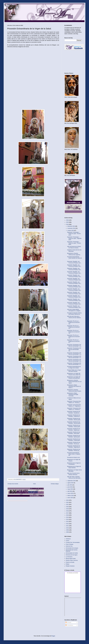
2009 (68, 530)
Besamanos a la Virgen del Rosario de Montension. (74, 377)
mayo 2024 (70, 489)
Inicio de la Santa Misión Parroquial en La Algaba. (74, 310)
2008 (68, 532)
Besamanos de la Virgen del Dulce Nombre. (74, 467)
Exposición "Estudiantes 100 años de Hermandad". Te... (74, 357)
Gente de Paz (69, 546)
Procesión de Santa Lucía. (74, 457)
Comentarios (69, 625)
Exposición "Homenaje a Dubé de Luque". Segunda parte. (74, 238)
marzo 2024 (71, 493)
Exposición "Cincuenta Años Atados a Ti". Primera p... (74, 409)
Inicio (35, 484)
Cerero (68, 541)
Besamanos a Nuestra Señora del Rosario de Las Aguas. (74, 382)
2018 (68, 511)
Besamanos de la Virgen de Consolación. (74, 464)
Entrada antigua (55, 484)
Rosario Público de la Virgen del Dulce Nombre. (74, 371)
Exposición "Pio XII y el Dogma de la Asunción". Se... (74, 337)
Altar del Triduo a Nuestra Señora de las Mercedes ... (74, 477)
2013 (68, 521)
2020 (68, 507)
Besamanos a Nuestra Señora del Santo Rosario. (74, 390)
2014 (68, 519)
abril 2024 (70, 491)
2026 (68, 220)
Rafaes (68, 564)
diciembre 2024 (71, 226)
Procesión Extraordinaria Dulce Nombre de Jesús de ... (74, 258)
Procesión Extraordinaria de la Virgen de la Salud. (74, 367)
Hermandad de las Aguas (72, 548)
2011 (68, 526)
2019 (68, 509)
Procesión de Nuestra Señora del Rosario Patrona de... (74, 314)
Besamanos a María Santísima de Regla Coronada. (73, 394)
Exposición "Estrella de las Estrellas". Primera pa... (74, 450)
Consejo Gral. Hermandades (73, 542)
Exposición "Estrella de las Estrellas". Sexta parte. (74, 433)
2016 (68, 515)
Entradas (68, 623)
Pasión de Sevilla (70, 562)
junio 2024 (70, 487)
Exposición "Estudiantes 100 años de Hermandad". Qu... (74, 349)
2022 (68, 502)
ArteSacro (68, 539)
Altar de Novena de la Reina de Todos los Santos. (74, 247)
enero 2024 (70, 498)
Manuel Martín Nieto (71, 559)
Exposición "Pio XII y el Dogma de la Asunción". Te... (74, 332)
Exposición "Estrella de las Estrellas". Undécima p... (74, 416)
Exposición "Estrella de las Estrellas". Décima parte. (74, 419)
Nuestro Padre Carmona (72, 560)
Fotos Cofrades (70, 544)
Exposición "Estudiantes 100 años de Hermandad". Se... (74, 345)
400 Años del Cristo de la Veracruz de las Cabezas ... (74, 318)
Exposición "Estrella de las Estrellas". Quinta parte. (74, 436)
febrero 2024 (71, 496)
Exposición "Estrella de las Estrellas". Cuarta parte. (74, 440)
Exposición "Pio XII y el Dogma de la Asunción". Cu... (74, 327)
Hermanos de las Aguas (72, 555)
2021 (68, 505)
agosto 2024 (71, 483)
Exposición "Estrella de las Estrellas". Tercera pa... (74, 443)
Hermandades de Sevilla (72, 553)
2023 (68, 500)
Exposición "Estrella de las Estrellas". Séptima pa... (74, 429)
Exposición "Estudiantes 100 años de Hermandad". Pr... (74, 364)
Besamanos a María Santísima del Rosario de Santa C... (74, 386)
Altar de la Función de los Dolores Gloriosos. (73, 474)
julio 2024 (70, 485)
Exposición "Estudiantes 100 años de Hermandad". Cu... (74, 354)
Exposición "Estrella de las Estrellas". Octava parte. (74, 426)
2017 (68, 513)
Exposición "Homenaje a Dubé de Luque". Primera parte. (74, 243)
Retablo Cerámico (70, 566)
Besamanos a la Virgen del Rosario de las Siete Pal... (74, 374)
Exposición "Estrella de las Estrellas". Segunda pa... (74, 447)
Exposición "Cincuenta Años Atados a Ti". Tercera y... (74, 402)
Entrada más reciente (13, 484)
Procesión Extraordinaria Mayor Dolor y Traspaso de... (74, 454)
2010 (68, 528)
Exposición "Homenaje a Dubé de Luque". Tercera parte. (74, 234)
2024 (68, 224)
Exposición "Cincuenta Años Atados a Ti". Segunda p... (74, 405)
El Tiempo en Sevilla (73, 573)
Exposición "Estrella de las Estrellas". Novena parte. (74, 423)
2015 (68, 517)
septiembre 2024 (72, 481)
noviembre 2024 (72, 228)
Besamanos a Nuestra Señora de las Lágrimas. (74, 254)
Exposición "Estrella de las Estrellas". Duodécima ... (74, 412)
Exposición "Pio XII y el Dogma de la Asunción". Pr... (74, 341)
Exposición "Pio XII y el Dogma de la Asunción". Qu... (74, 322)
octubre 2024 (71, 231)
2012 (68, 524)
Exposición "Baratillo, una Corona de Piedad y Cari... (74, 262)
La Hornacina (69, 557)
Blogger (53, 636)
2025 (68, 222)
